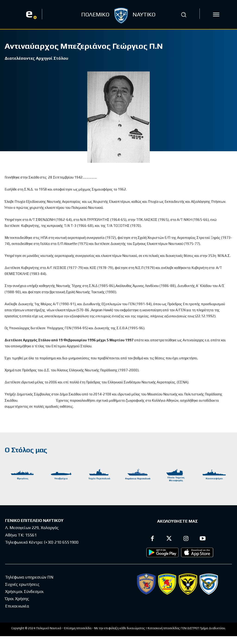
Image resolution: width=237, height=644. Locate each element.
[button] (184, 15)
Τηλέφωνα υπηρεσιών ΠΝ (29, 577)
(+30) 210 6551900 (61, 542)
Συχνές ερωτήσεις (22, 584)
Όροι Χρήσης (17, 599)
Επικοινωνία (17, 606)
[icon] (216, 15)
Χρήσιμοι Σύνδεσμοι (25, 591)
